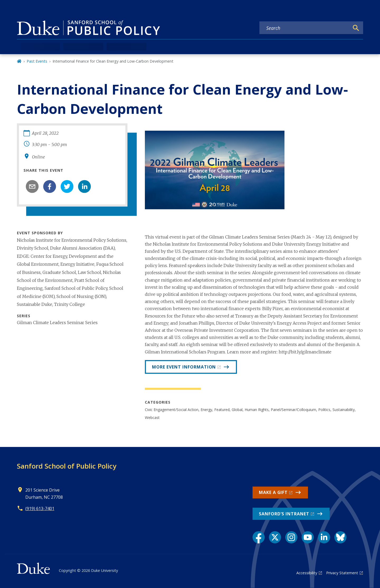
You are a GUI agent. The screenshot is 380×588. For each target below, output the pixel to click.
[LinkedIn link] (324, 537)
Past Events (37, 61)
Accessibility (307, 573)
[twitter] (67, 186)
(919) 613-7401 (40, 508)
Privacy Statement (342, 573)
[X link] (275, 537)
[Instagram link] (291, 537)
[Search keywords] (305, 28)
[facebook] (50, 186)
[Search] (356, 28)
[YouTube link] (308, 537)
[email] (32, 186)
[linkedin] (84, 186)
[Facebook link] (259, 537)
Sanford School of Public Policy (67, 466)
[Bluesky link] (340, 537)
